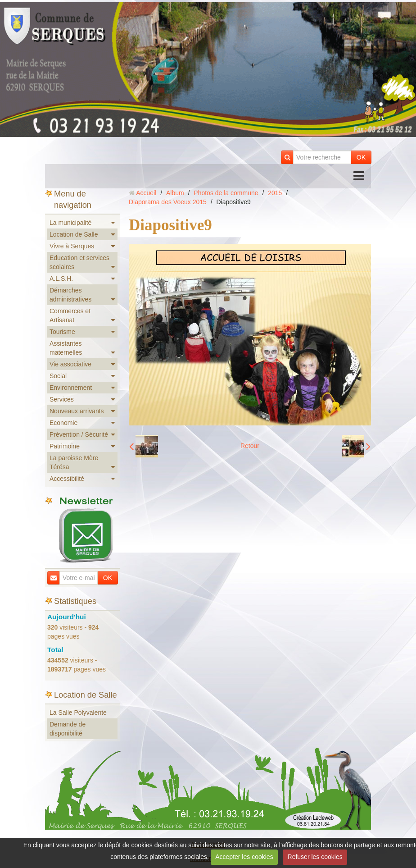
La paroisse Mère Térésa (74, 462)
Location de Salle (74, 234)
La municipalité (70, 223)
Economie (63, 423)
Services (62, 399)
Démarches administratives (70, 295)
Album (175, 193)
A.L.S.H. (61, 279)
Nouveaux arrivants (77, 411)
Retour (250, 446)
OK (361, 157)
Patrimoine (65, 446)
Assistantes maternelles (66, 348)
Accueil (146, 193)
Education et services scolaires (79, 262)
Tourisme (62, 332)
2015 (275, 193)
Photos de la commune (226, 193)
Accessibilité (67, 479)
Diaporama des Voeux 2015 (168, 202)
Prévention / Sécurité (79, 434)
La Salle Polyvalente (78, 713)
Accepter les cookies (244, 857)
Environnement (71, 388)
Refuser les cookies (315, 857)
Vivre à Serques (72, 246)
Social (58, 376)
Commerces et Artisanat (70, 315)
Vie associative (70, 364)
